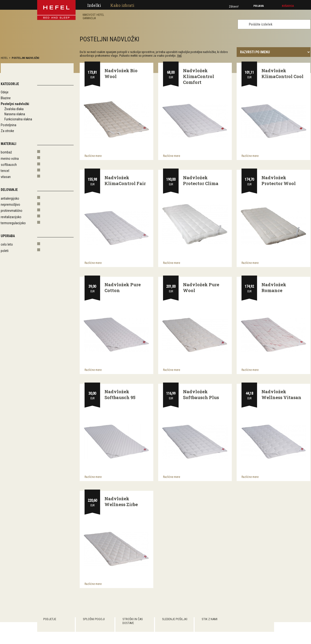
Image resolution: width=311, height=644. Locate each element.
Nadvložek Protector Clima (201, 180)
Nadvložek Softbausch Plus (201, 394)
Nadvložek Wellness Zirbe (121, 501)
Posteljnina (9, 125)
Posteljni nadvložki (25, 58)
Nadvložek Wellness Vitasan (281, 394)
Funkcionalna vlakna (18, 119)
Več (179, 56)
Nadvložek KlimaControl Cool (282, 73)
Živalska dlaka (14, 109)
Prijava (259, 6)
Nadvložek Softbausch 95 (120, 394)
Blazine (6, 98)
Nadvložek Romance (274, 287)
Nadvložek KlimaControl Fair (125, 180)
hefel (4, 58)
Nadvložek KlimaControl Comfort (199, 76)
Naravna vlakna (15, 114)
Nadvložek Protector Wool (279, 180)
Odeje (5, 92)
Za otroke (7, 131)
